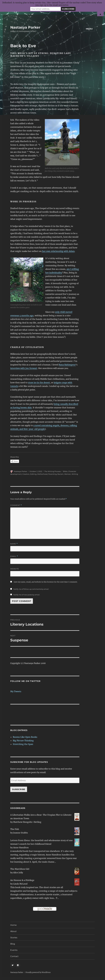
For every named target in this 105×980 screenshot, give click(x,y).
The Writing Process (52, 471)
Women (68, 474)
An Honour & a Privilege (22, 880)
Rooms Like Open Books (25, 737)
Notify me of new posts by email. (27, 595)
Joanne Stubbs (21, 833)
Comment (16, 505)
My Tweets (16, 691)
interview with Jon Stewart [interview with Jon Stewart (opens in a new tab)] (24, 368)
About (13, 931)
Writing (75, 474)
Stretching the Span (23, 744)
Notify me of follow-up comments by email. (31, 589)
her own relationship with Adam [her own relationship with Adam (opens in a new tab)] (58, 251)
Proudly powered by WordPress (38, 972)
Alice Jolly (18, 873)
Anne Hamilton (21, 848)
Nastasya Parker (25, 27)
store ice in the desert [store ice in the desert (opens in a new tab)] (39, 383)
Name (14, 544)
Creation (26, 474)
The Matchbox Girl (20, 869)
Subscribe (19, 789)
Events (14, 950)
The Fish (15, 829)
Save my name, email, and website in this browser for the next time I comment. (46, 582)
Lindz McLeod (20, 884)
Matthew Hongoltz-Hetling (27, 822)
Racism (60, 474)
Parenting (52, 474)
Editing (33, 474)
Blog (13, 944)
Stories (14, 938)
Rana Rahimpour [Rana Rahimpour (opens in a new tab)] (67, 365)
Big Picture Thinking (23, 741)
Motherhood (42, 474)
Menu (89, 29)
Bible (65, 471)
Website (15, 569)
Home (13, 925)
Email (14, 556)
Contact (14, 956)
